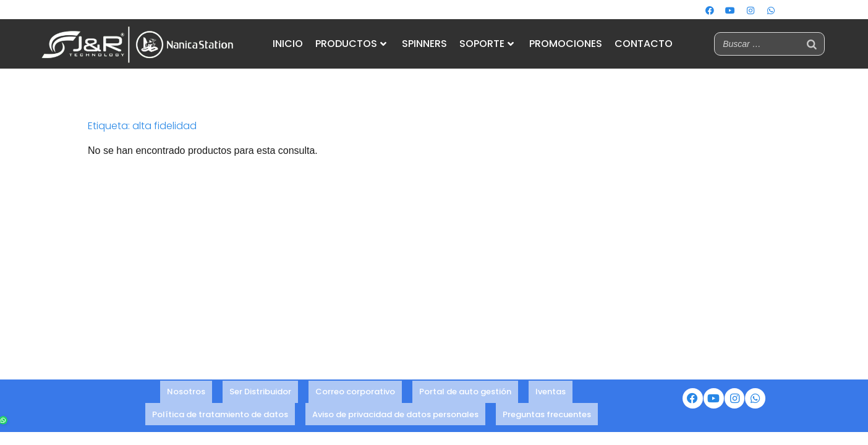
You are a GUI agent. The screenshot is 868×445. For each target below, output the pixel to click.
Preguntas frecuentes (547, 410)
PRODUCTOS (351, 44)
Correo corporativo (355, 393)
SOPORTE (487, 44)
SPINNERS (424, 44)
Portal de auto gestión (465, 393)
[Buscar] (812, 44)
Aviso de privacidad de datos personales (395, 410)
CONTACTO (644, 44)
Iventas (551, 393)
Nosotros (186, 393)
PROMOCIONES (566, 44)
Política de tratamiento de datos (220, 410)
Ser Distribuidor (260, 393)
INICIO (288, 44)
